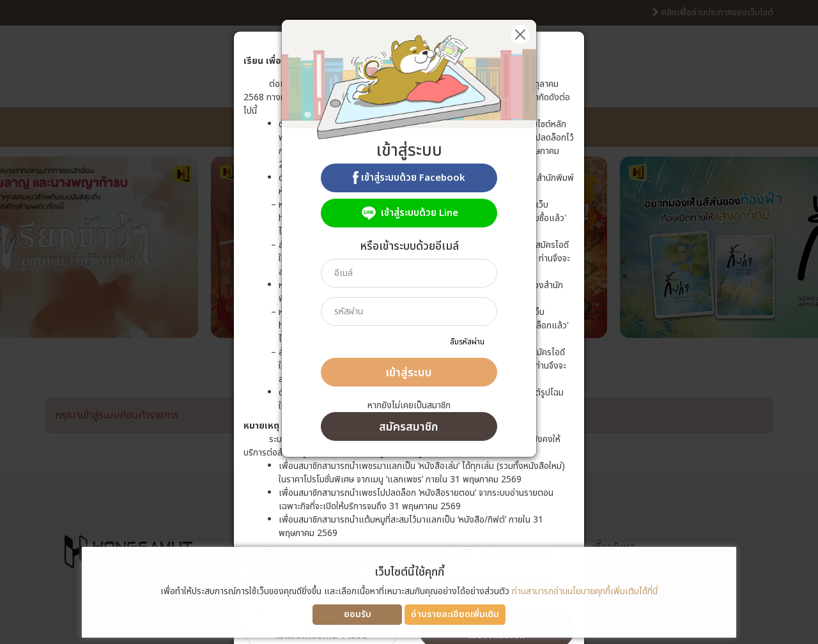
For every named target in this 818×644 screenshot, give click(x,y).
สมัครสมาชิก (409, 427)
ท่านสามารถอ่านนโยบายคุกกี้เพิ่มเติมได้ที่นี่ (585, 591)
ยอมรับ (358, 614)
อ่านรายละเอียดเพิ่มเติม (455, 614)
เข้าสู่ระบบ (409, 373)
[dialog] (409, 322)
